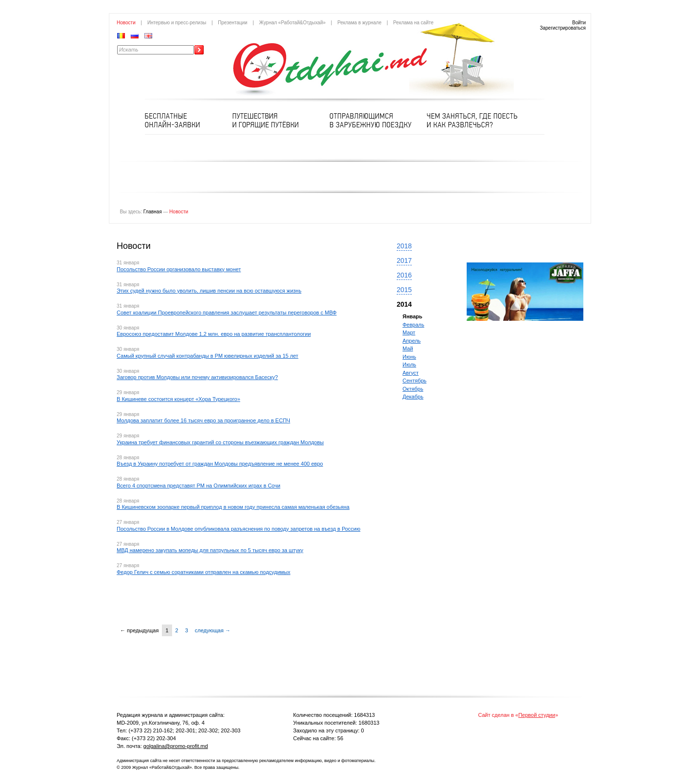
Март (409, 332)
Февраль (413, 325)
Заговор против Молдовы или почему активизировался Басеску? (197, 377)
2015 (404, 290)
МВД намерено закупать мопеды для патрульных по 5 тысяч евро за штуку (210, 550)
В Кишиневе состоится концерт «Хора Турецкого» (178, 399)
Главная (153, 212)
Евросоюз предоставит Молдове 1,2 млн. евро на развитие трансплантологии (214, 334)
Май (408, 348)
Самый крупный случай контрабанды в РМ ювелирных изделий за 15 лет (208, 356)
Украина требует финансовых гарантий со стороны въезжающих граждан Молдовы (220, 442)
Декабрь (413, 397)
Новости (126, 23)
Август (411, 373)
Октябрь (413, 389)
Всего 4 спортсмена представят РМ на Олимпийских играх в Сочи (199, 486)
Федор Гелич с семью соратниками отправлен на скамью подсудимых (203, 572)
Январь (412, 316)
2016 (404, 275)
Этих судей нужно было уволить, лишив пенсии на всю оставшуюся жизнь (209, 291)
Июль (409, 365)
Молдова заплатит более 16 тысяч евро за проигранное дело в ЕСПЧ (203, 420)
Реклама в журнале (359, 23)
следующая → (213, 630)
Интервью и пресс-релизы (177, 23)
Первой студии (537, 715)
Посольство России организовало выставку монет (179, 269)
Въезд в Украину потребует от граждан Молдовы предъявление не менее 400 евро (220, 464)
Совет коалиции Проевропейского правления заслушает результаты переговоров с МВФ (227, 313)
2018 (404, 246)
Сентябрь (414, 381)
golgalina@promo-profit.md (176, 746)
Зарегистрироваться (563, 28)
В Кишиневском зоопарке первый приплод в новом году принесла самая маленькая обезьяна (233, 507)
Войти (579, 23)
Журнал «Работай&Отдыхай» (292, 23)
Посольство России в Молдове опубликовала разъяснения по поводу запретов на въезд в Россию (238, 529)
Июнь (409, 357)
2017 (404, 261)
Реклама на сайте (413, 23)
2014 (404, 304)
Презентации (233, 23)
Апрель (411, 341)
